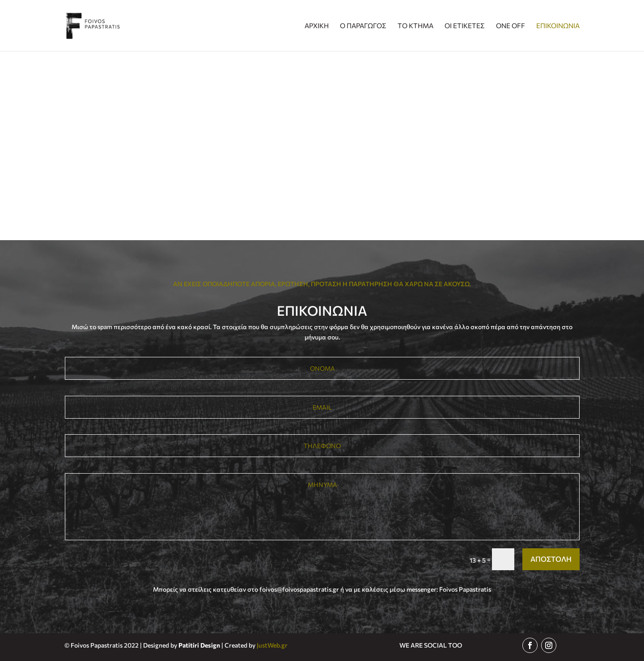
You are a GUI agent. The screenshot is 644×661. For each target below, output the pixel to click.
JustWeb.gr (272, 645)
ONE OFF (511, 26)
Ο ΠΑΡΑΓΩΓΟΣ (363, 26)
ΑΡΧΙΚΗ (317, 26)
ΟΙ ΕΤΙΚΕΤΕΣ (465, 26)
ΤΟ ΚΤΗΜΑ (415, 26)
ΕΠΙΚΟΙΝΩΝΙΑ (558, 26)
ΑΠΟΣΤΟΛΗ (551, 559)
